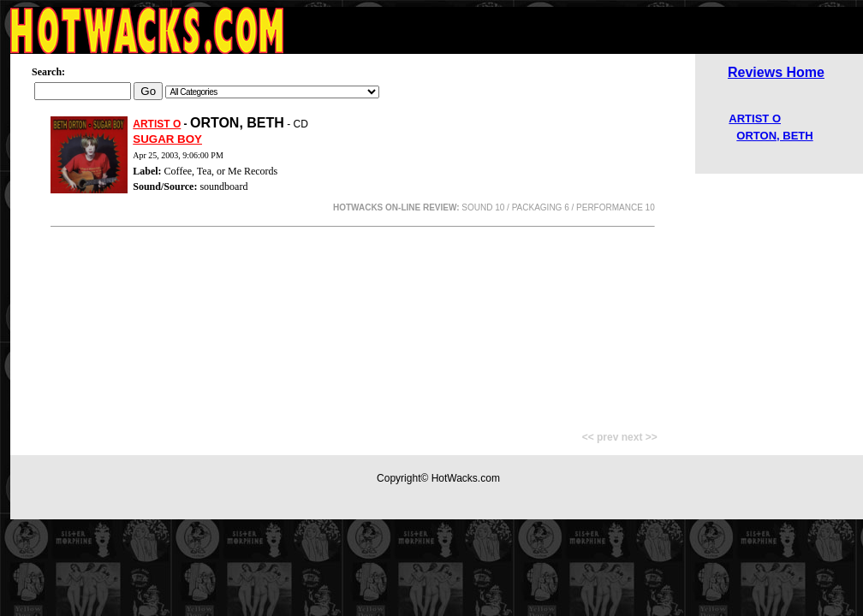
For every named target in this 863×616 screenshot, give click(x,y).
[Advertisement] (353, 321)
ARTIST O (157, 124)
